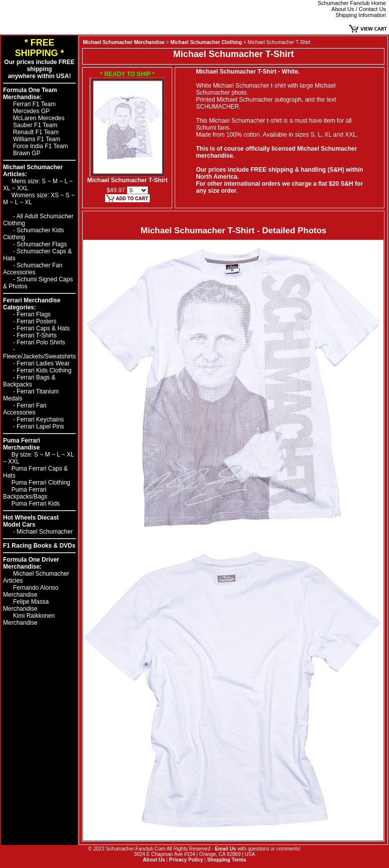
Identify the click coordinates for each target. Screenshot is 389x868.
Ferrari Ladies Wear (43, 363)
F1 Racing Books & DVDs (39, 546)
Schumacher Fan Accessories (33, 269)
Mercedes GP (31, 111)
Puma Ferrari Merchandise (22, 444)
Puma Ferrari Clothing (41, 483)
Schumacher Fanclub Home (352, 3)
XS (55, 195)
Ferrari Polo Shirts (41, 342)
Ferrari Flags (34, 314)
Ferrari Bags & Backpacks (29, 381)
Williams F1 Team (37, 139)
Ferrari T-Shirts (37, 335)
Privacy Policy (186, 860)
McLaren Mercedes (39, 118)
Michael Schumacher (45, 532)
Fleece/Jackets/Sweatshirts (39, 356)
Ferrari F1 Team (34, 104)
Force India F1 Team (41, 146)
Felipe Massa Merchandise (26, 605)
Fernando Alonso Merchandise (31, 591)
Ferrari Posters (36, 321)
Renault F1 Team (36, 132)
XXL (23, 188)
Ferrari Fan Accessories (25, 409)
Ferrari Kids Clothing (44, 370)
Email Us (225, 849)
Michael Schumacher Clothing (206, 42)
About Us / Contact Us (359, 9)
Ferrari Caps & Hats (43, 328)
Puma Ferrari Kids (36, 504)
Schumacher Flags (42, 244)
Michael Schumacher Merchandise (123, 42)
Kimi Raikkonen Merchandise (29, 619)
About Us (154, 860)
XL (8, 188)
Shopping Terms (227, 860)
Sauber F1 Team (35, 125)
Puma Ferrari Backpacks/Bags (25, 493)
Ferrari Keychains (40, 419)
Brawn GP (27, 153)
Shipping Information (361, 15)
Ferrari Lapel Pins (40, 426)
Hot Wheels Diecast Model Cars (31, 521)
